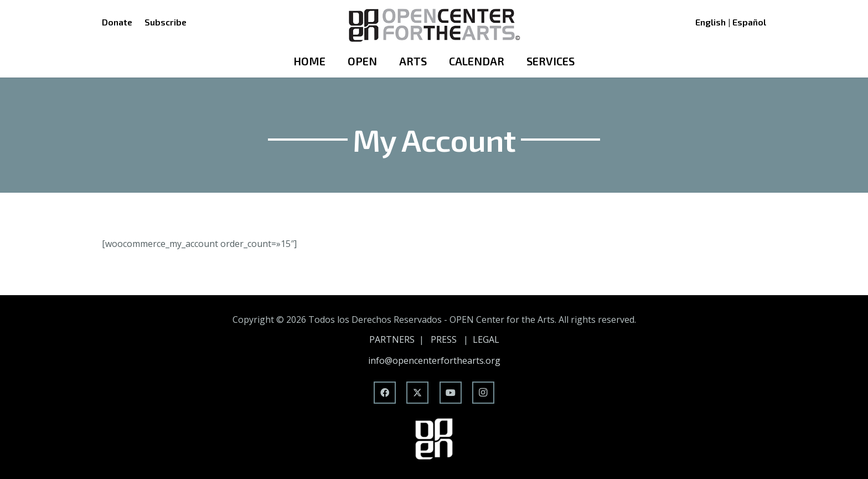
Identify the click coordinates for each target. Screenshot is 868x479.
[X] (417, 393)
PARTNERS (392, 339)
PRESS (444, 339)
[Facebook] (385, 393)
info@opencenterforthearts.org (434, 360)
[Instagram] (483, 393)
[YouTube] (451, 393)
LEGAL (486, 339)
